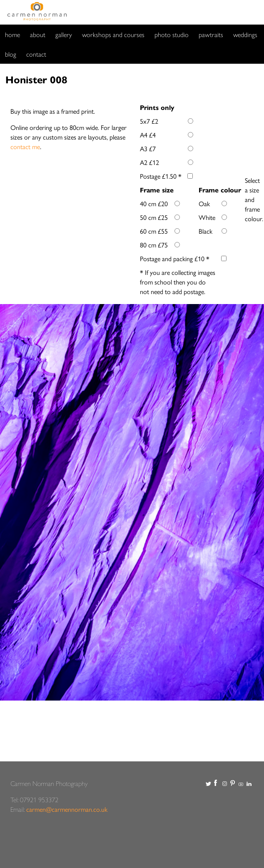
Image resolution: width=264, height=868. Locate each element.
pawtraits (211, 34)
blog (11, 54)
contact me (25, 146)
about (38, 34)
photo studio (172, 34)
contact (36, 54)
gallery (64, 34)
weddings (245, 34)
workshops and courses (113, 34)
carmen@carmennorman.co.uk (67, 809)
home (12, 34)
